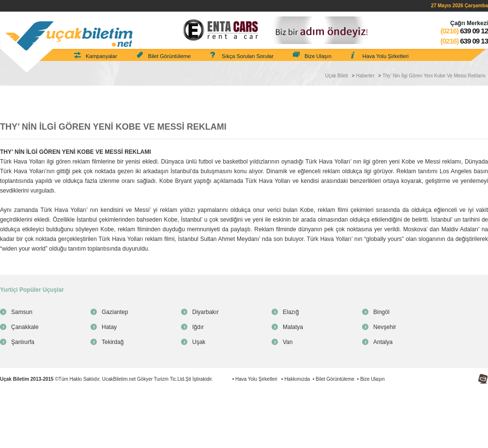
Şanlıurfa (23, 342)
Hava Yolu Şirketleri (386, 56)
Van (288, 342)
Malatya (293, 327)
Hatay (109, 327)
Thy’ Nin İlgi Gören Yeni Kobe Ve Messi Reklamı (434, 76)
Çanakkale (25, 327)
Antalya (383, 342)
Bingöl (381, 312)
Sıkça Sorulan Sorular (248, 56)
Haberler (365, 76)
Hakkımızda (297, 379)
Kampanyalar (101, 56)
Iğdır (198, 327)
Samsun (22, 312)
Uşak (199, 342)
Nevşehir (385, 327)
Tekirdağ (113, 342)
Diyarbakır (206, 312)
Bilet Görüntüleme (169, 56)
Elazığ (291, 312)
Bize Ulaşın (318, 56)
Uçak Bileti (337, 76)
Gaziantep (115, 312)
